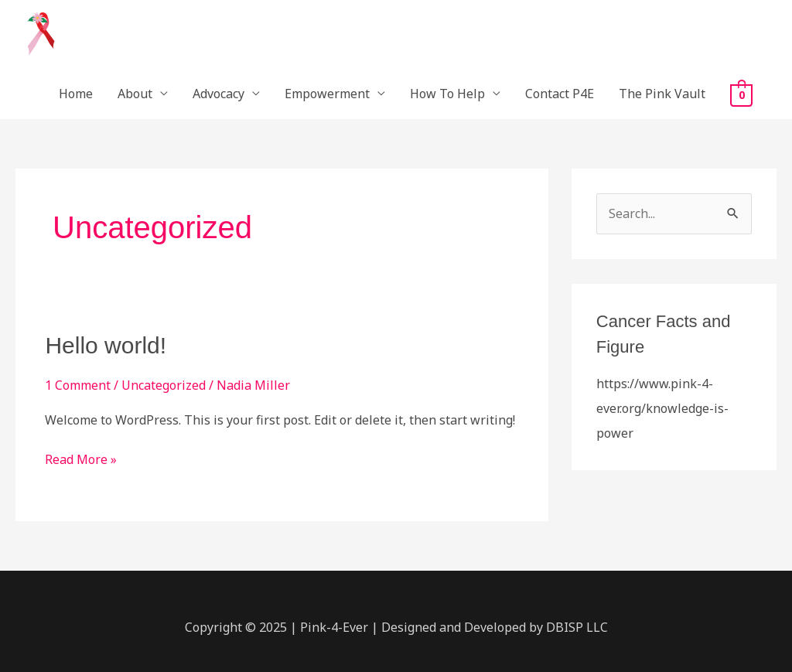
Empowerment (327, 94)
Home (76, 94)
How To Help (447, 94)
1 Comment (78, 385)
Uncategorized (164, 385)
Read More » (81, 459)
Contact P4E (560, 94)
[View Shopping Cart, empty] (741, 94)
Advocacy (218, 94)
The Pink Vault (662, 94)
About (135, 94)
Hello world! (106, 345)
